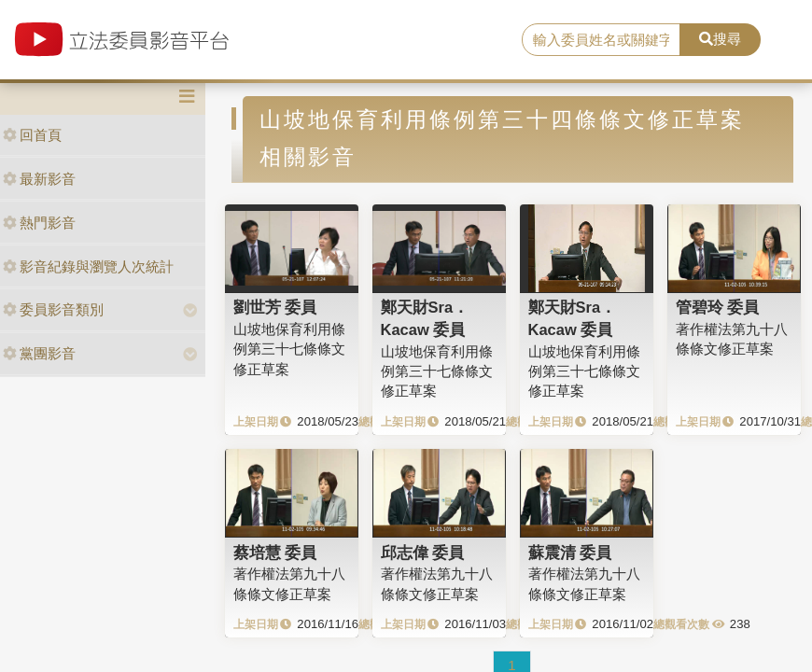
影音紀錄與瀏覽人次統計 (88, 266)
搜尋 (720, 39)
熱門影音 (39, 223)
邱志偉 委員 (423, 553)
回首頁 (32, 135)
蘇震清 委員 (570, 553)
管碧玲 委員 (718, 307)
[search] (601, 40)
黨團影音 (39, 353)
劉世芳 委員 (275, 307)
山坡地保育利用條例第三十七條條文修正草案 (289, 349)
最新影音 (39, 179)
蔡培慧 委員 (275, 553)
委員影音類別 (53, 309)
